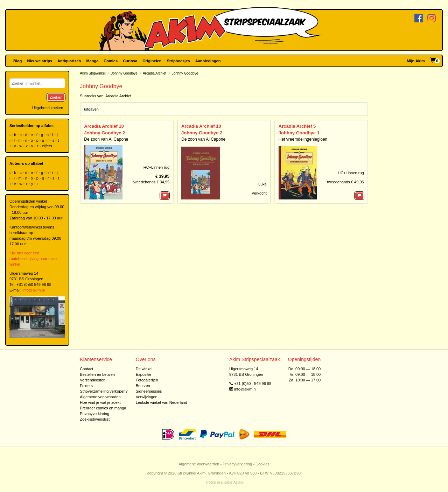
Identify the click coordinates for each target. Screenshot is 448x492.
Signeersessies (149, 391)
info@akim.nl (34, 290)
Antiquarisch (69, 61)
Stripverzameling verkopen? (104, 391)
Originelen (152, 61)
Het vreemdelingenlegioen (303, 139)
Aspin (238, 482)
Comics (111, 61)
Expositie (144, 374)
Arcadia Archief (155, 73)
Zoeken (56, 97)
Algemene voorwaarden (100, 397)
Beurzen (143, 386)
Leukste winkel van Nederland (162, 402)
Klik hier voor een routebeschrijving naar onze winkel (33, 259)
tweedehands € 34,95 (151, 182)
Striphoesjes (178, 61)
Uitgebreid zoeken (48, 108)
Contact (86, 369)
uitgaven (91, 109)
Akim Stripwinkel (93, 73)
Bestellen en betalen (97, 374)
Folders (86, 386)
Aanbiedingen (208, 61)
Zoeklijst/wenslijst (95, 419)
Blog (17, 61)
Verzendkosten (93, 380)
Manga (92, 61)
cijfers (48, 146)
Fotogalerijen (147, 380)
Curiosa (130, 61)
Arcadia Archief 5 (297, 126)
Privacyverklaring (94, 414)
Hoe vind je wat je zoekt (100, 402)
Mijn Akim (416, 61)
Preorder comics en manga (103, 408)
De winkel (144, 369)
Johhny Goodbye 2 (104, 133)
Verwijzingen (147, 397)
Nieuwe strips (40, 61)
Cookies (262, 464)
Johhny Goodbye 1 (299, 133)
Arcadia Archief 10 (104, 126)
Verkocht (259, 193)
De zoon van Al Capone (106, 139)
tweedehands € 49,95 (345, 182)
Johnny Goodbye (124, 73)
